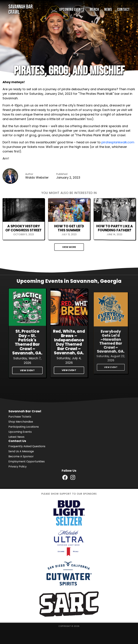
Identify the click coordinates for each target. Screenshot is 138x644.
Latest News (16, 437)
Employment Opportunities (27, 461)
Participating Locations (24, 427)
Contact (124, 10)
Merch (94, 10)
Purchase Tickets (20, 417)
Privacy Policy (18, 467)
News (108, 10)
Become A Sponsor (21, 456)
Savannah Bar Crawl (21, 10)
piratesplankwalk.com (118, 142)
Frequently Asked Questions (27, 446)
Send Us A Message (21, 451)
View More (69, 247)
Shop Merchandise (21, 422)
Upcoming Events (72, 10)
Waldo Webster (37, 177)
